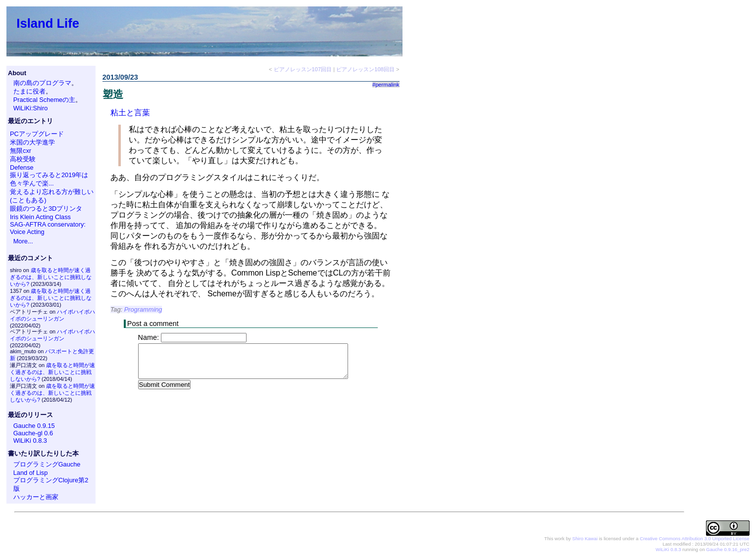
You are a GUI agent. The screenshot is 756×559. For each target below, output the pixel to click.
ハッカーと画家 (36, 497)
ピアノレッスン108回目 (365, 69)
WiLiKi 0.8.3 (30, 441)
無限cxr (21, 151)
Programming (143, 309)
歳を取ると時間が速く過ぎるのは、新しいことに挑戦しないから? (51, 277)
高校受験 (23, 159)
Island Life (48, 23)
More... (23, 241)
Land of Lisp (31, 473)
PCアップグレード (37, 134)
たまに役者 (29, 91)
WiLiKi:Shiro (31, 108)
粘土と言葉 (130, 113)
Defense (22, 167)
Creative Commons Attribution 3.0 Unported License (694, 538)
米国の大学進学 (32, 142)
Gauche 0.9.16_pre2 (728, 549)
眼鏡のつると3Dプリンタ (46, 209)
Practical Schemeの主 (45, 100)
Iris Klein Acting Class (40, 217)
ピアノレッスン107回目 (303, 69)
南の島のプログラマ (42, 83)
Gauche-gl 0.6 (33, 433)
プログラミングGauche (47, 464)
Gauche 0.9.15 (34, 426)
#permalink (386, 85)
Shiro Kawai (585, 538)
